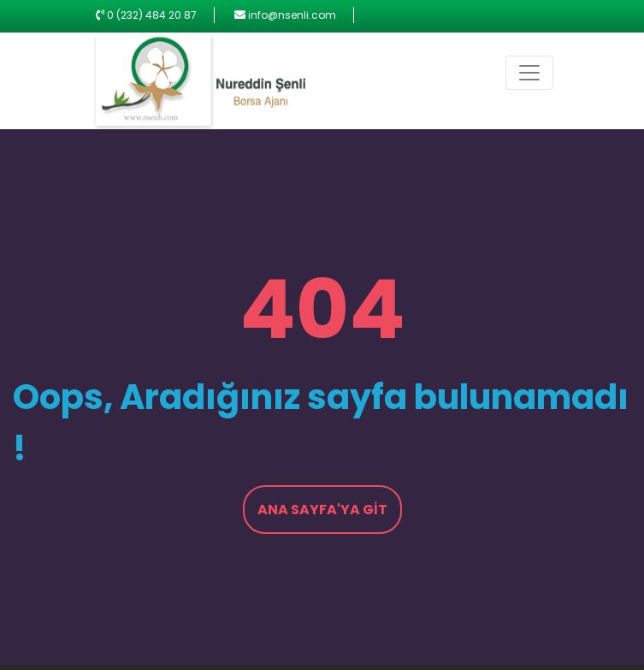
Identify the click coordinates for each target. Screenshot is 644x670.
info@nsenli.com (292, 15)
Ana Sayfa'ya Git (322, 510)
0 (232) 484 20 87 (152, 15)
